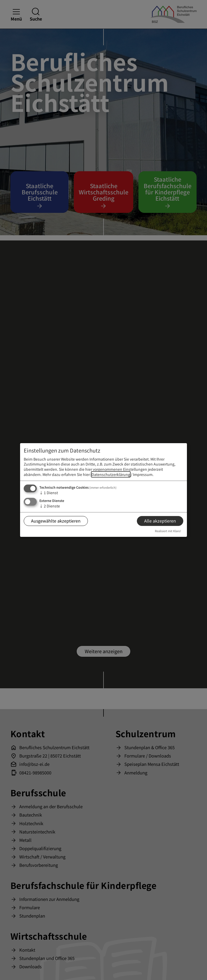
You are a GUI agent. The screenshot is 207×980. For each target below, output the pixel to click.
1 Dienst (49, 493)
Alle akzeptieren (160, 521)
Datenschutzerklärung (111, 474)
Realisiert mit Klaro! (168, 531)
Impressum (143, 474)
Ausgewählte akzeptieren (56, 521)
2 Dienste (50, 506)
